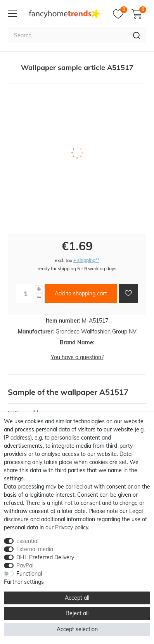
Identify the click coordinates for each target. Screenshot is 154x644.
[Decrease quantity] (39, 298)
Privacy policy (72, 527)
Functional (29, 574)
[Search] (137, 35)
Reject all (77, 613)
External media (35, 549)
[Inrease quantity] (39, 289)
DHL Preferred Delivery (45, 557)
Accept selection (77, 629)
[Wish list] (120, 14)
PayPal (25, 565)
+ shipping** (86, 260)
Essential (27, 541)
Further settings (24, 582)
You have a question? (77, 357)
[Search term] (67, 35)
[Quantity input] (26, 293)
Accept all (77, 598)
